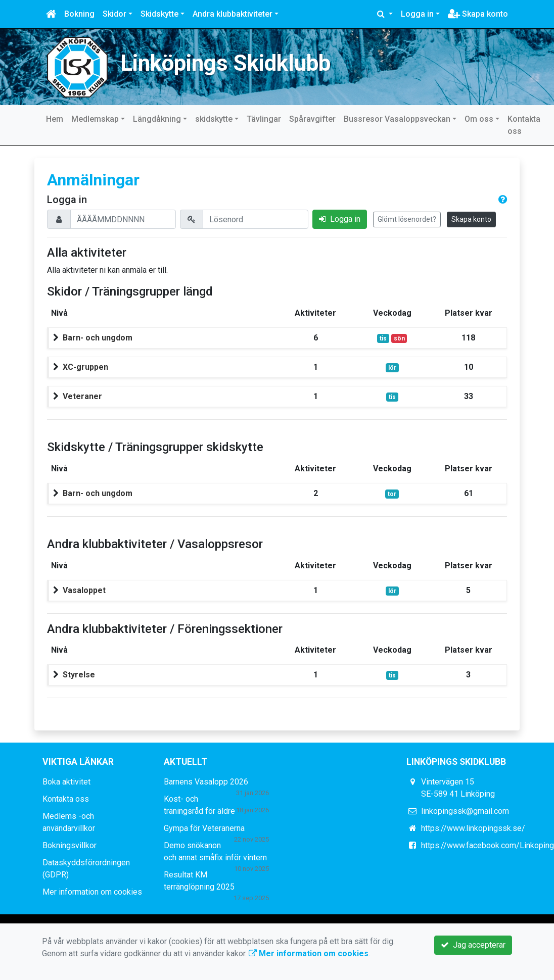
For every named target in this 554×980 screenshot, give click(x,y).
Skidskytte (159, 14)
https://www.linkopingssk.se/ (473, 828)
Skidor (114, 14)
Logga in (417, 14)
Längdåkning (157, 119)
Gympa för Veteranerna (204, 828)
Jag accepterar (473, 945)
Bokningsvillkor (70, 845)
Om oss (479, 119)
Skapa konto (478, 14)
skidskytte (214, 119)
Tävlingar (264, 119)
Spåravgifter (312, 119)
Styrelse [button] (79, 675)
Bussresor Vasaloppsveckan (397, 119)
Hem (55, 119)
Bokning (79, 14)
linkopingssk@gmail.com (465, 811)
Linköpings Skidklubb (225, 63)
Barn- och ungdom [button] (98, 338)
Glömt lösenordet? (407, 219)
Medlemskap (95, 119)
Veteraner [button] (82, 396)
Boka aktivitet (66, 782)
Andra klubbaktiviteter (233, 14)
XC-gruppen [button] (85, 367)
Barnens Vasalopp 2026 (206, 782)
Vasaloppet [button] (84, 590)
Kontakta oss (524, 125)
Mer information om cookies (92, 892)
